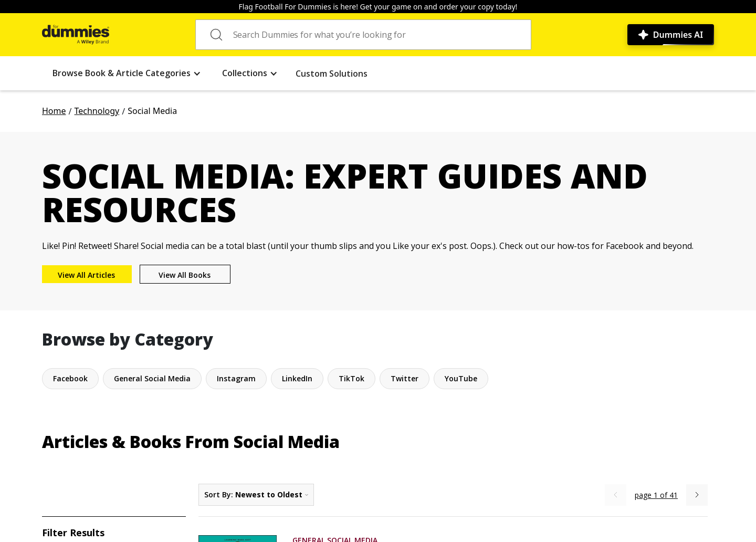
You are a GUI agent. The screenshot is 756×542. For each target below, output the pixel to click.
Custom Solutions (332, 74)
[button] (127, 73)
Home (54, 111)
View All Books (185, 275)
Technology (97, 111)
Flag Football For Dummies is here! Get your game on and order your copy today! (378, 7)
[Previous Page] (616, 495)
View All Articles (86, 275)
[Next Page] (697, 495)
